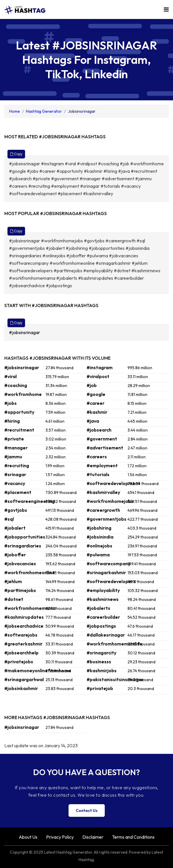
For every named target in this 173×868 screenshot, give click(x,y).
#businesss (99, 662)
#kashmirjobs (102, 670)
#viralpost (98, 376)
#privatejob (100, 688)
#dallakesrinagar (106, 635)
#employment (102, 465)
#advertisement (105, 448)
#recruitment (19, 430)
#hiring (12, 421)
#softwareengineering (30, 501)
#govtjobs (16, 510)
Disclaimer (93, 837)
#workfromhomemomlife (115, 644)
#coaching (16, 385)
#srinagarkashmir (106, 572)
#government (102, 439)
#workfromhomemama (30, 608)
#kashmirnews (103, 599)
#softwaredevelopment (113, 483)
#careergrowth (103, 510)
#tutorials (98, 474)
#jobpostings (101, 626)
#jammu (13, 457)
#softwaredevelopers (111, 581)
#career (96, 403)
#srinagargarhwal (24, 679)
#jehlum (13, 581)
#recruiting (17, 465)
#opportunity (19, 412)
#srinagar (15, 474)
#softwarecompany (109, 564)
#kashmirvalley (103, 492)
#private (14, 439)
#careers (97, 457)
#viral (11, 376)
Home (15, 111)
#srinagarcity (101, 653)
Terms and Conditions (133, 837)
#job (92, 385)
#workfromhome (23, 394)
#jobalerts (98, 608)
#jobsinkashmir (21, 688)
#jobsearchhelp (21, 653)
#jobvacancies (20, 564)
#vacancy (15, 483)
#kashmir (97, 412)
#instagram (100, 367)
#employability (103, 590)
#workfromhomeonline (30, 572)
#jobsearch (99, 430)
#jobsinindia (100, 537)
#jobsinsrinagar (25, 332)
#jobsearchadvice (24, 626)
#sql (9, 519)
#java (93, 421)
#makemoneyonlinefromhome (38, 670)
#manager (16, 448)
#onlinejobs (99, 546)
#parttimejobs (20, 590)
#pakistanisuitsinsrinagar (115, 679)
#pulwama (98, 555)
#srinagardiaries (23, 546)
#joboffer (15, 555)
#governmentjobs (107, 519)
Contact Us (87, 810)
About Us (28, 837)
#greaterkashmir (23, 644)
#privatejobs (19, 662)
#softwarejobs (21, 635)
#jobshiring (99, 528)
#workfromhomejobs (110, 501)
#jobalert (15, 528)
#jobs (11, 403)
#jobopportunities (25, 537)
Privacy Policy (60, 837)
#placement (18, 492)
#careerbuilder (103, 617)
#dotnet (14, 599)
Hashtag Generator (44, 111)
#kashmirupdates (24, 617)
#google (96, 394)
